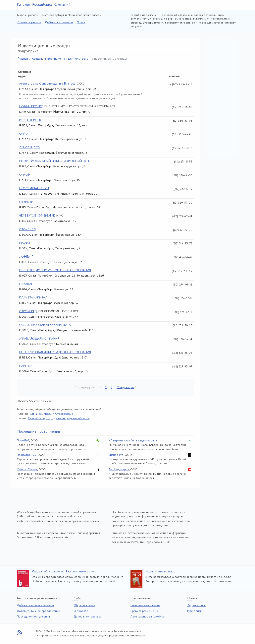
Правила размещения (145, 611)
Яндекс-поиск (196, 605)
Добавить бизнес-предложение (38, 611)
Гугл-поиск (194, 611)
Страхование (64, 414)
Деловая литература (88, 617)
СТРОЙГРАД (28, 312)
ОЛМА (24, 134)
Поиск (81, 23)
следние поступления (39, 432)
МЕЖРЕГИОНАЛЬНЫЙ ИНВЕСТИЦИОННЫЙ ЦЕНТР (56, 161)
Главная (23, 59)
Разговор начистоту (80, 572)
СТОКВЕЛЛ (27, 230)
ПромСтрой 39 (26, 455)
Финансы (36, 414)
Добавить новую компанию (35, 605)
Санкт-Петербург (40, 418)
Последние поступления (33, 617)
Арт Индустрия (119, 470)
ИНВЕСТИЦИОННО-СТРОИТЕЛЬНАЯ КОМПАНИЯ (55, 270)
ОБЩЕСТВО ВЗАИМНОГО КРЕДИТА (45, 325)
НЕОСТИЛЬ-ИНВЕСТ (34, 189)
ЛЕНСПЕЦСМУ (30, 148)
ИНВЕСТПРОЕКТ (31, 120)
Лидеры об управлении (48, 572)
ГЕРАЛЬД (26, 284)
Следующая (125, 387)
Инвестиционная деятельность (66, 59)
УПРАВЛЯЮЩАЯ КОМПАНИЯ (39, 339)
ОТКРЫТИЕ (27, 202)
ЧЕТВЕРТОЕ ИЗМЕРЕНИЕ (37, 216)
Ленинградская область (73, 418)
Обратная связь (84, 605)
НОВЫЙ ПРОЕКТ (31, 107)
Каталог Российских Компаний (44, 5)
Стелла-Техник (27, 470)
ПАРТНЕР (26, 366)
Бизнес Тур (116, 455)
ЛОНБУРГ (26, 257)
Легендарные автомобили (148, 617)
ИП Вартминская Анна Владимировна (133, 441)
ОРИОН (25, 175)
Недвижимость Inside (160, 572)
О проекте (81, 611)
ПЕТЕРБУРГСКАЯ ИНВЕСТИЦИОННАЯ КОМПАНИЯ (55, 352)
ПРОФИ (25, 243)
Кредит (37, 59)
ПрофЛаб (23, 441)
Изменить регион (29, 23)
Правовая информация (145, 605)
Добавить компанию (59, 23)
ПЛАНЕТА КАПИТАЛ (33, 298)
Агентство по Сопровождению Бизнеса (47, 84)
